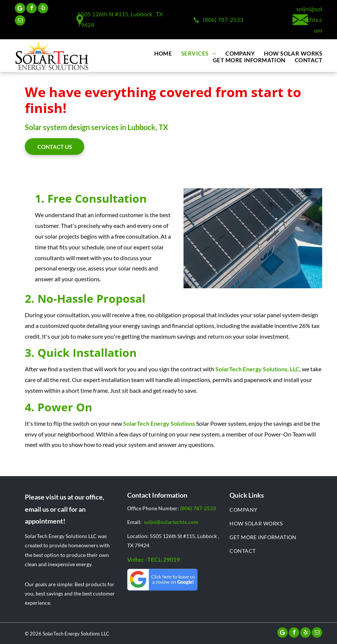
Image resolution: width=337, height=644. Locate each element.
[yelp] (43, 9)
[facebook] (32, 9)
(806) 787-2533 (223, 19)
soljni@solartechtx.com (309, 19)
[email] (20, 21)
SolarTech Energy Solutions (159, 423)
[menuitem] (158, 53)
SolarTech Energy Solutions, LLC (257, 369)
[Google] (20, 9)
